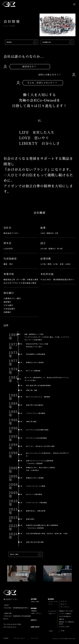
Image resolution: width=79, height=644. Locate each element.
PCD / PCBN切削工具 (65, 616)
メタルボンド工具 (64, 627)
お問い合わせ (35, 627)
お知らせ (34, 620)
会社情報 (34, 599)
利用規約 (6, 638)
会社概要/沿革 (57, 42)
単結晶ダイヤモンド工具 (66, 611)
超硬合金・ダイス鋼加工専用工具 (66, 623)
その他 (51, 631)
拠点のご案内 (26, 554)
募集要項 (34, 611)
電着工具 (62, 619)
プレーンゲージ (65, 607)
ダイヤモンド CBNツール (52, 612)
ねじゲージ (64, 604)
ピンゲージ (64, 601)
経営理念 (22, 42)
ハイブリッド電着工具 (65, 614)
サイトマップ (35, 638)
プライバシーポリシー (20, 638)
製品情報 (51, 599)
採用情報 (34, 608)
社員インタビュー (37, 613)
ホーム (6, 26)
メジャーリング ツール (53, 603)
